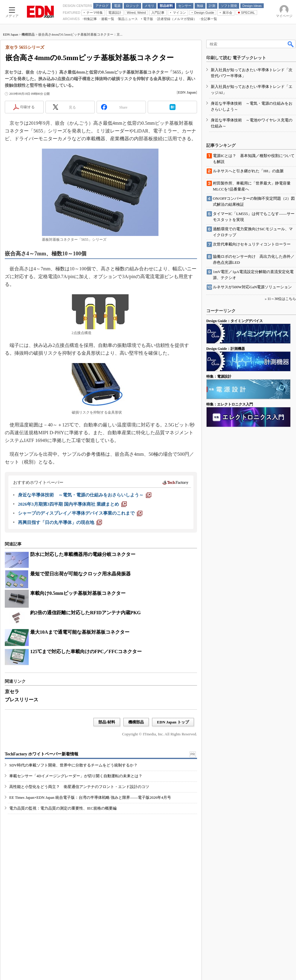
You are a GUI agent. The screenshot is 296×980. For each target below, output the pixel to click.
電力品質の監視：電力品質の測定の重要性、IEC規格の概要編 (63, 808)
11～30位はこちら (282, 299)
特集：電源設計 (219, 377)
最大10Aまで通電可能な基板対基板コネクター (80, 632)
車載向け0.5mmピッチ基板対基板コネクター (78, 593)
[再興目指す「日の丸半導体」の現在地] (60, 522)
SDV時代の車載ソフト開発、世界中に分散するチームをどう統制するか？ (73, 765)
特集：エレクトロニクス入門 (230, 404)
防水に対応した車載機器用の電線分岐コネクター (83, 554)
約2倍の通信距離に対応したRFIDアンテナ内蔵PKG (86, 613)
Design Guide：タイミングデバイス (235, 321)
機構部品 (28, 34)
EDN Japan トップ (173, 722)
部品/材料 (107, 722)
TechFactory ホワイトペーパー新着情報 (42, 754)
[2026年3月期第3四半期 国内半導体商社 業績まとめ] (72, 504)
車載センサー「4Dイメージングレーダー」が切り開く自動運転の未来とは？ (76, 776)
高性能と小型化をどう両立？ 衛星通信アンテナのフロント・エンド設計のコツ (79, 787)
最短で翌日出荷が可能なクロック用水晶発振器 (80, 574)
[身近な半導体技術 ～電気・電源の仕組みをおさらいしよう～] (85, 495)
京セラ (12, 692)
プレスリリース (22, 700)
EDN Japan (10, 34)
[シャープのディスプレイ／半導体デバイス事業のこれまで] (80, 513)
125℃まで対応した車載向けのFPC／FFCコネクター (86, 651)
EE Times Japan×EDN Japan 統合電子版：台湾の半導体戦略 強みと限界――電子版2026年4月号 (90, 797)
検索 (291, 44)
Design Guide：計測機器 (226, 349)
